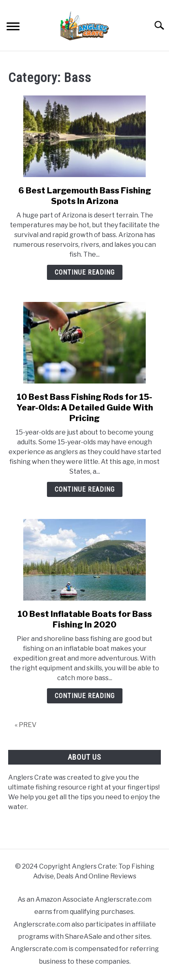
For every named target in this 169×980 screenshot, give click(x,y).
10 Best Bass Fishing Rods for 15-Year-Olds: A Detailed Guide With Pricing (85, 408)
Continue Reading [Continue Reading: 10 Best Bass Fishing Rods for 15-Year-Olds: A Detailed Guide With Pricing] (85, 489)
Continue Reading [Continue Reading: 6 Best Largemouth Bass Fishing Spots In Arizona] (85, 272)
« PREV (26, 725)
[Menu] (13, 28)
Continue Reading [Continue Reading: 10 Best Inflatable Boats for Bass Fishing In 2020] (85, 696)
